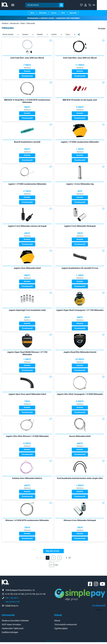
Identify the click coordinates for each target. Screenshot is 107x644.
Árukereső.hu (99, 612)
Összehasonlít (27, 76)
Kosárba (27, 71)
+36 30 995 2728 (12, 604)
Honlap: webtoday (101, 643)
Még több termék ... (53, 552)
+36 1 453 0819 (12, 600)
